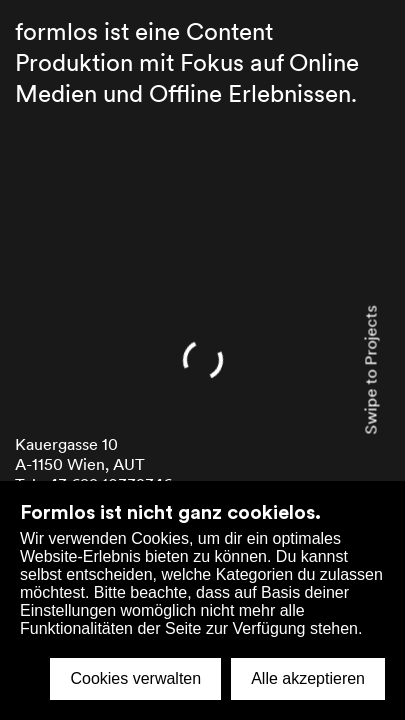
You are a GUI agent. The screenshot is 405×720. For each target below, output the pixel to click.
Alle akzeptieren (308, 678)
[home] (202, 360)
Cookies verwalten (135, 678)
